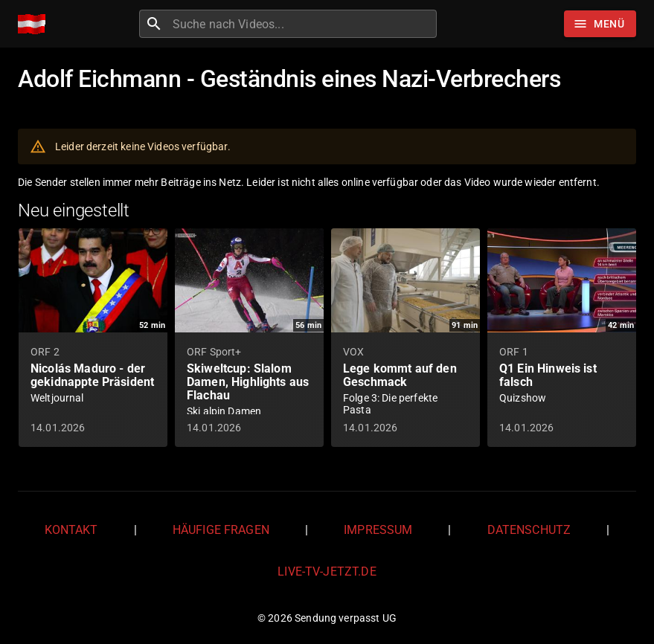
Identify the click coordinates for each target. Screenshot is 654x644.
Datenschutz (529, 530)
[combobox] (303, 24)
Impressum (378, 530)
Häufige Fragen (221, 530)
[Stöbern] (600, 24)
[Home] (35, 24)
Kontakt (71, 530)
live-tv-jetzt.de (327, 571)
